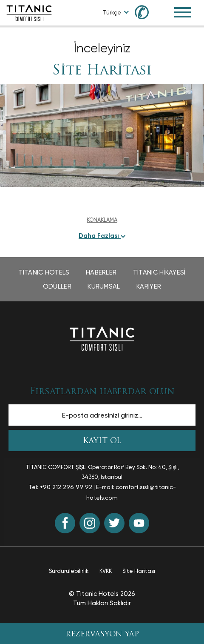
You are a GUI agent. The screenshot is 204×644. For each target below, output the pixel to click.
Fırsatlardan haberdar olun (102, 392)
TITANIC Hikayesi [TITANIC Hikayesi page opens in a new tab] (159, 272)
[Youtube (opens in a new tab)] (139, 523)
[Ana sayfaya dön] (102, 338)
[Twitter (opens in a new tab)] (114, 523)
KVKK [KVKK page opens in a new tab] (106, 571)
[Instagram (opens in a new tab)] (90, 523)
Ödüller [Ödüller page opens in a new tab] (57, 286)
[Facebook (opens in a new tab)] (65, 523)
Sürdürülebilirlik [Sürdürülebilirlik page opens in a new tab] (69, 571)
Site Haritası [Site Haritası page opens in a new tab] (139, 571)
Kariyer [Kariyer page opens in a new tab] (149, 286)
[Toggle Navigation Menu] (183, 12)
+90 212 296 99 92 (66, 487)
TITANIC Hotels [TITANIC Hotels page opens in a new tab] (44, 272)
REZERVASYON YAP (102, 634)
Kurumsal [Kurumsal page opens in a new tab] (104, 286)
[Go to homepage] (29, 12)
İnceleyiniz (102, 48)
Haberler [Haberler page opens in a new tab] (101, 272)
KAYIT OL (102, 441)
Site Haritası (102, 71)
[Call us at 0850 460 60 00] (147, 12)
